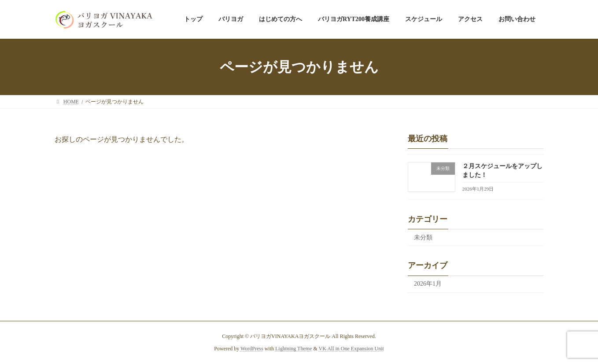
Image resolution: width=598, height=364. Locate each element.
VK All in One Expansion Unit (351, 349)
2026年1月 (428, 284)
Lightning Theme (293, 349)
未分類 (423, 237)
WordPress (252, 349)
